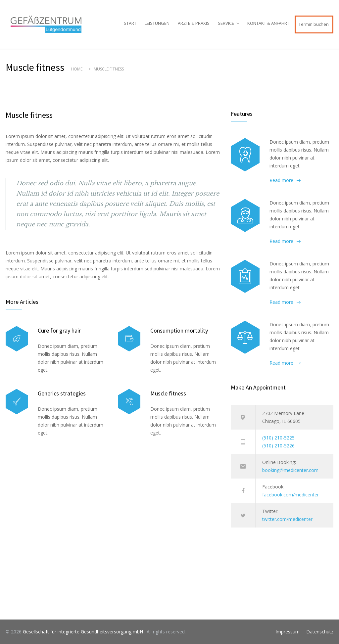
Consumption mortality (179, 330)
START (130, 23)
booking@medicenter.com (290, 470)
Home (77, 69)
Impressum (288, 632)
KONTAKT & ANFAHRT (268, 23)
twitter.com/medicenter (287, 519)
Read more (281, 180)
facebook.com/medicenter (291, 495)
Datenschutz (320, 632)
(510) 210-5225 (278, 438)
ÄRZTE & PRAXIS (194, 23)
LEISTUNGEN (157, 23)
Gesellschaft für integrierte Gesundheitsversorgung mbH (84, 632)
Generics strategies (62, 393)
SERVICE (226, 23)
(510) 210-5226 (278, 446)
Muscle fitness (29, 115)
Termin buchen (314, 24)
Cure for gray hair (59, 330)
